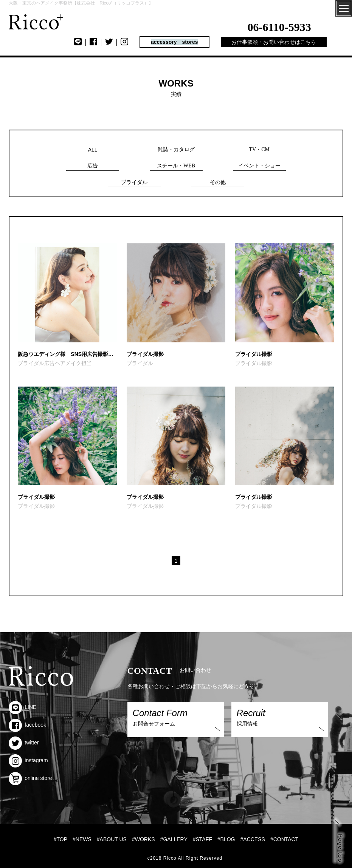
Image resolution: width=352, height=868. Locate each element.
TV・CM (259, 149)
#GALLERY (174, 839)
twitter (24, 743)
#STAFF (202, 839)
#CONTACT (284, 839)
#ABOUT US (112, 839)
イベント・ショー (259, 166)
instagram (28, 760)
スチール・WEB (176, 166)
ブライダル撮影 (145, 354)
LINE (22, 707)
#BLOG (226, 839)
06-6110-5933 (279, 27)
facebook (27, 725)
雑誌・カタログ (176, 149)
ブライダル (134, 182)
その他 (218, 182)
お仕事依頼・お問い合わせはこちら (274, 42)
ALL (93, 150)
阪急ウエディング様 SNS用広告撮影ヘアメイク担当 (67, 354)
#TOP (60, 839)
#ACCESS (253, 839)
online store (30, 778)
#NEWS (82, 839)
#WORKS (143, 839)
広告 (93, 166)
